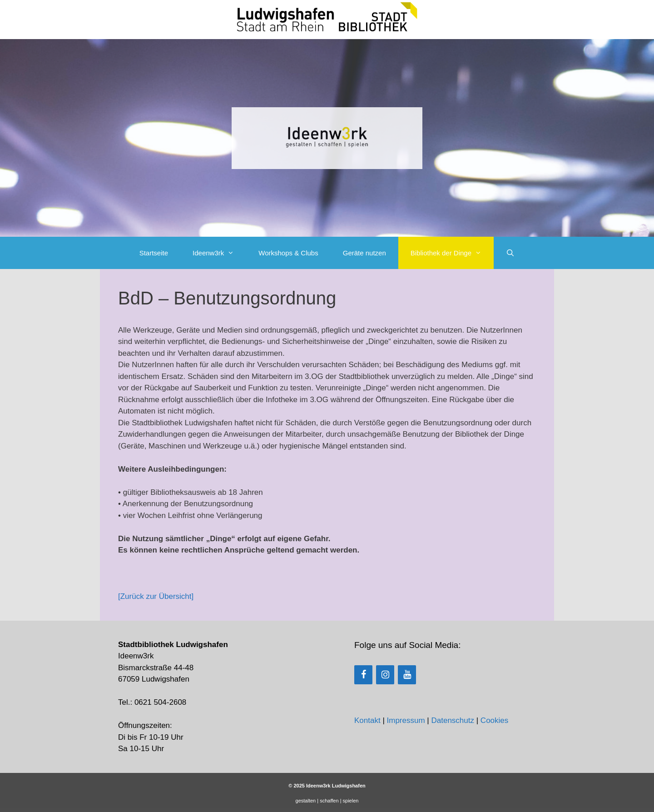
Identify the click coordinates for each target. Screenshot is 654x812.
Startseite (154, 253)
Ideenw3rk (219, 253)
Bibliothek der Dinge (452, 253)
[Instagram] (385, 675)
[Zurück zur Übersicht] (156, 596)
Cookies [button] (494, 720)
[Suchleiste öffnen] (510, 253)
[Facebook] (363, 675)
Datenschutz (453, 720)
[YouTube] (407, 675)
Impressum (406, 720)
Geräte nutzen (364, 253)
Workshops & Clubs (288, 253)
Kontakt (367, 720)
